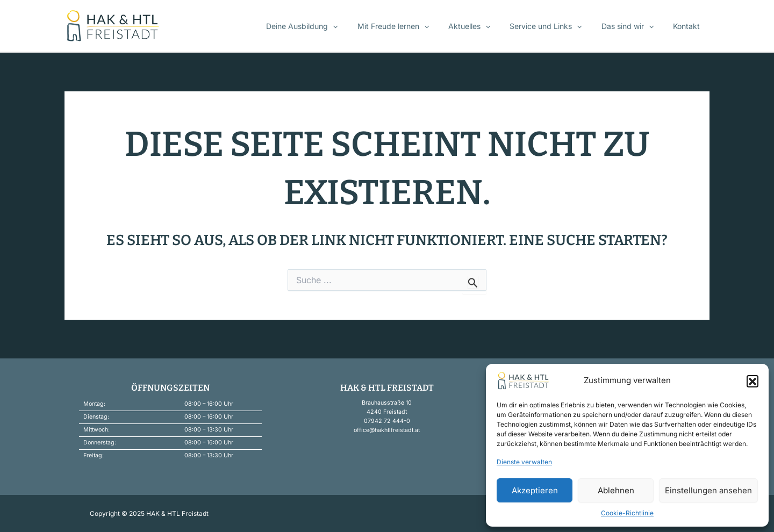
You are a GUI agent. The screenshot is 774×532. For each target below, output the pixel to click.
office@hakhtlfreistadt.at (387, 430)
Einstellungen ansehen (708, 490)
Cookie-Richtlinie (627, 513)
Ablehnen (616, 490)
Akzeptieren (535, 490)
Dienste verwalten (524, 462)
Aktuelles (484, 26)
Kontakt (689, 26)
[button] (752, 381)
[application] (356, 26)
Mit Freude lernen (412, 26)
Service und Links (556, 26)
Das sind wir (634, 26)
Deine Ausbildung (325, 26)
